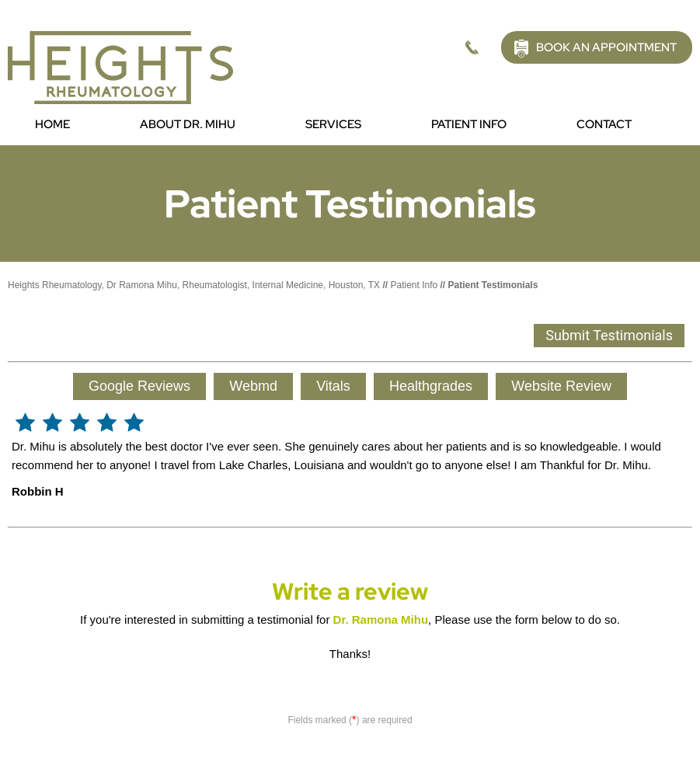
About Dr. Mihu (188, 124)
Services (333, 124)
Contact (604, 124)
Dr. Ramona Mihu (381, 619)
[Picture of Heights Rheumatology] (120, 66)
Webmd (253, 386)
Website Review (561, 386)
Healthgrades (431, 386)
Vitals (333, 386)
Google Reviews (139, 386)
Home (52, 124)
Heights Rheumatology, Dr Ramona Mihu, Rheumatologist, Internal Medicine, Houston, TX (194, 285)
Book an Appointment (606, 47)
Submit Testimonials (609, 335)
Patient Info (469, 124)
